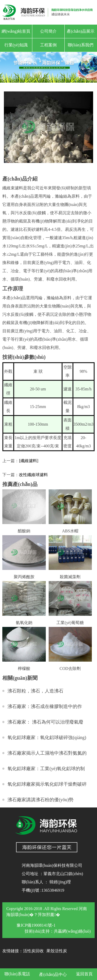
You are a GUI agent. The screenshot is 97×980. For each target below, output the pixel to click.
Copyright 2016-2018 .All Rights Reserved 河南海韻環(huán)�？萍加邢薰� (47, 912)
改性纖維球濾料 (33, 475)
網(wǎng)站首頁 (16, 31)
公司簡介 (48, 31)
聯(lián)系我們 (81, 45)
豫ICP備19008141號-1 (36, 925)
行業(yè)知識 (16, 45)
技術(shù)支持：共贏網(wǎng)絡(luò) (58, 931)
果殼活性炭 (57, 951)
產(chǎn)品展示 (81, 31)
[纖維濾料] (29, 461)
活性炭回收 (33, 951)
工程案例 (48, 45)
